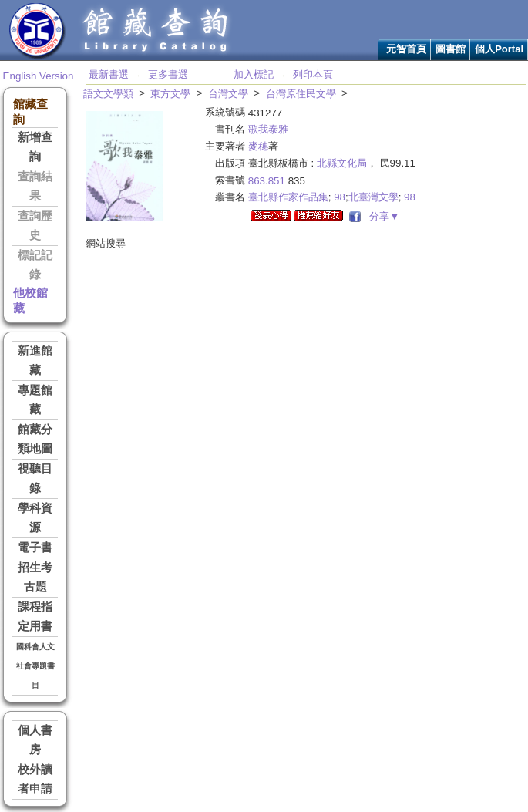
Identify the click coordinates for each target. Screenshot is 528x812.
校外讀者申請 (35, 779)
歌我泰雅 (268, 129)
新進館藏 (35, 361)
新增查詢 (35, 147)
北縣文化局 (342, 163)
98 (340, 197)
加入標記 (254, 74)
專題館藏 (35, 400)
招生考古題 (35, 577)
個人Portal (499, 49)
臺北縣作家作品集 (288, 197)
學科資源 (35, 518)
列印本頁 (313, 74)
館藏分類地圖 (35, 439)
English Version (39, 76)
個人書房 (35, 740)
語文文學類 (108, 94)
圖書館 (451, 49)
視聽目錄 (35, 478)
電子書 (35, 548)
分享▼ (382, 216)
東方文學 (170, 94)
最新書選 (109, 74)
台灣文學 (228, 94)
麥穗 (258, 146)
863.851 (267, 181)
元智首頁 (406, 49)
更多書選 (168, 74)
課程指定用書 (35, 617)
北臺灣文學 (373, 197)
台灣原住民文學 (301, 94)
